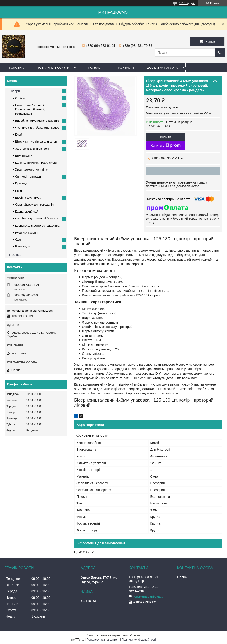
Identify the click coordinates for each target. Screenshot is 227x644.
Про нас (93, 68)
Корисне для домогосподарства (37, 226)
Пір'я (18, 191)
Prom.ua (135, 635)
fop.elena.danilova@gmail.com (32, 311)
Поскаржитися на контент (103, 640)
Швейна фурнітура (28, 198)
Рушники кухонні (27, 233)
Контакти (126, 68)
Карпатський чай (27, 211)
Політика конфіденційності (139, 640)
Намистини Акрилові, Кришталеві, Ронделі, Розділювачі (30, 109)
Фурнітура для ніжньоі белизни (37, 218)
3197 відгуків (187, 3)
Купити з (166, 146)
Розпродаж (23, 246)
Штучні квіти (24, 156)
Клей (19, 135)
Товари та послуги (53, 68)
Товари (15, 91)
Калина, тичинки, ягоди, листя (36, 163)
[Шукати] (220, 52)
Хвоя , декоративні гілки (32, 170)
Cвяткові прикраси (28, 176)
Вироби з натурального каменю (37, 121)
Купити (166, 137)
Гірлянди (21, 183)
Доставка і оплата (162, 68)
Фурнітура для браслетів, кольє (37, 128)
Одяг (18, 240)
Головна (16, 68)
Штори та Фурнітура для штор (36, 141)
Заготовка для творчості (32, 149)
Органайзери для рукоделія (34, 205)
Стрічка (20, 98)
